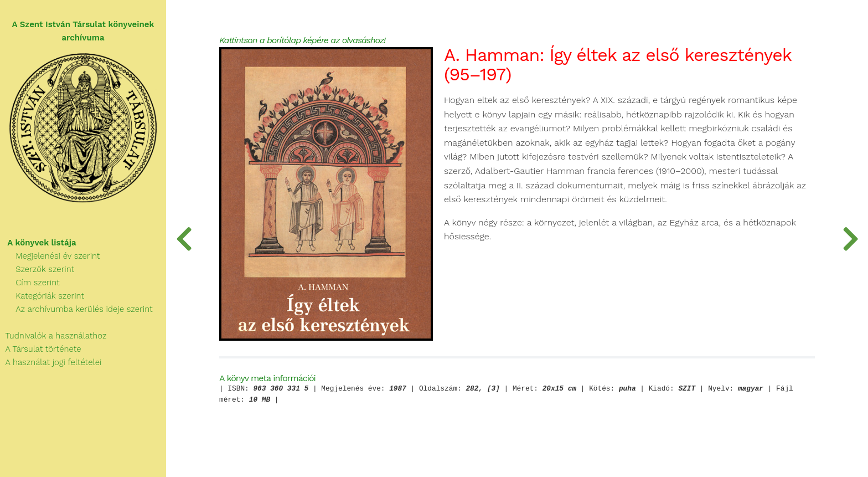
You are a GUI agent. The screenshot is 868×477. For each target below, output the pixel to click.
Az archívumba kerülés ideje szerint (76, 309)
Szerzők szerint (37, 269)
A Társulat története (41, 349)
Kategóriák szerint (42, 296)
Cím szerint (30, 283)
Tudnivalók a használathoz (53, 336)
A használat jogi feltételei (51, 362)
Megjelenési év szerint (50, 256)
